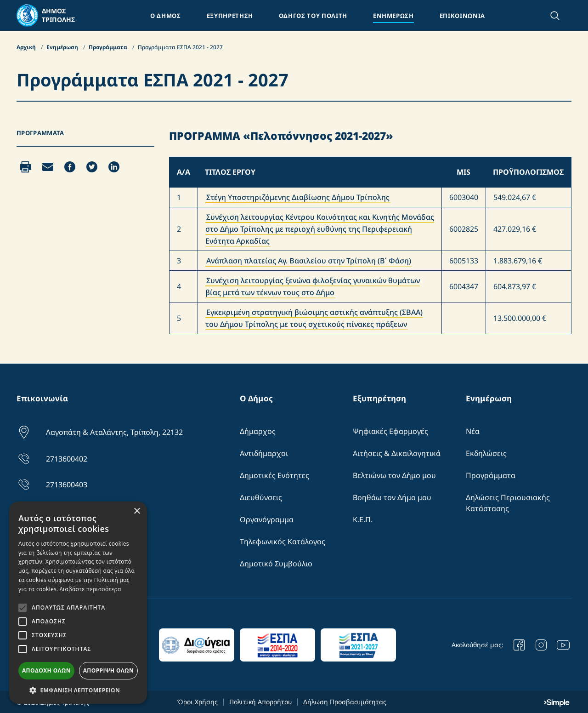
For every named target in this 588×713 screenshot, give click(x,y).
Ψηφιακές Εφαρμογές (390, 431)
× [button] (137, 511)
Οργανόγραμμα (267, 519)
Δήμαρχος (258, 431)
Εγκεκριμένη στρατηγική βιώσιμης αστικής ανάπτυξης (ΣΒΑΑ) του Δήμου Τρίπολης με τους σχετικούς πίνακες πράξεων (314, 318)
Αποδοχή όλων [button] (46, 670)
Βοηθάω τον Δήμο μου (392, 497)
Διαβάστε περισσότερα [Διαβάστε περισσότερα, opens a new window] (90, 589)
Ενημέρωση (63, 47)
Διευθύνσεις (261, 497)
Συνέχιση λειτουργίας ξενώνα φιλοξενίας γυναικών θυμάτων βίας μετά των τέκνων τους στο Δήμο (313, 286)
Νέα (473, 431)
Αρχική (27, 47)
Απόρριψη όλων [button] (108, 670)
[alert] (78, 603)
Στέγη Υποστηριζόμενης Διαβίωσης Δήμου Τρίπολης (298, 197)
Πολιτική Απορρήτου (260, 702)
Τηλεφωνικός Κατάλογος (283, 542)
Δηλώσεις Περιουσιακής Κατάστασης (508, 503)
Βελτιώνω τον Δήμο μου (394, 475)
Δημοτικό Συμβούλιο (276, 564)
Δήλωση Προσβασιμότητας (345, 702)
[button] (78, 690)
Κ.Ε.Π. (363, 519)
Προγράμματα (109, 47)
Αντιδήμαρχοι (264, 453)
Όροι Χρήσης (198, 702)
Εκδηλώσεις (486, 453)
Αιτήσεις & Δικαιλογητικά (397, 453)
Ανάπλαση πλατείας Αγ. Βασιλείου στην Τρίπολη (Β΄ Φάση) (309, 261)
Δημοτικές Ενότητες (274, 475)
